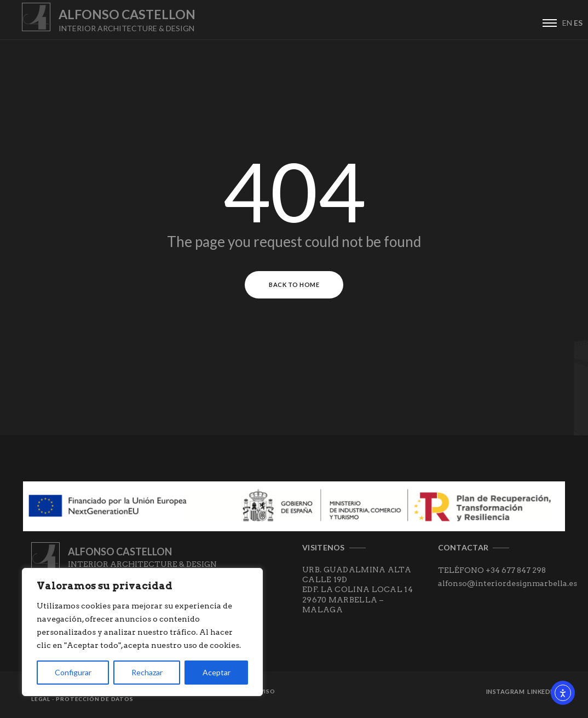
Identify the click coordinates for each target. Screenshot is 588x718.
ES (578, 23)
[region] (142, 632)
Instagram (506, 691)
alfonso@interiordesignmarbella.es (508, 583)
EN (567, 23)
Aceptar (217, 672)
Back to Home (294, 285)
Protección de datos (94, 699)
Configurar (73, 672)
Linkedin (542, 691)
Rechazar (147, 672)
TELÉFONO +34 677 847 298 (492, 570)
